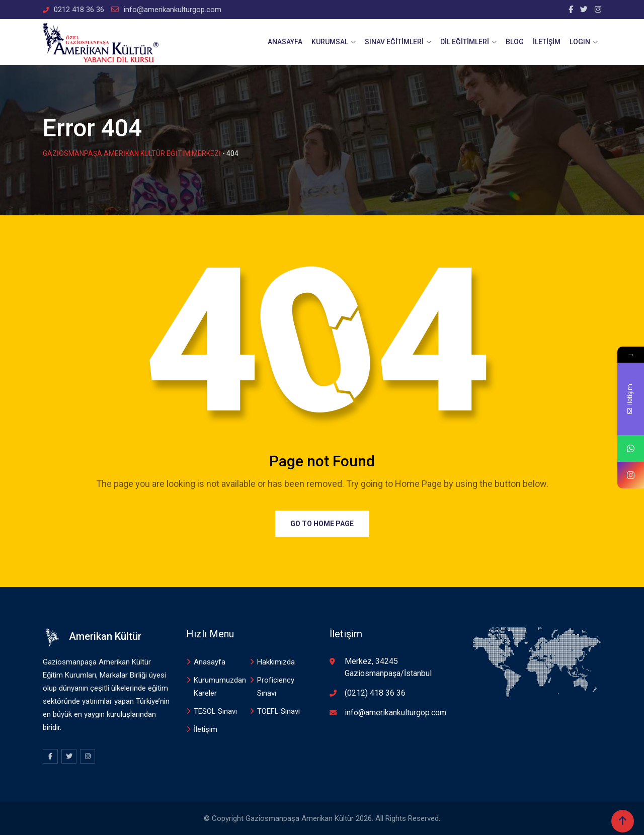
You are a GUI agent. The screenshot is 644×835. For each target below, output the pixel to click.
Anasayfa (285, 42)
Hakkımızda (276, 662)
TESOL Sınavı (215, 711)
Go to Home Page (322, 524)
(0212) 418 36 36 (375, 693)
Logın (580, 42)
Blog (515, 42)
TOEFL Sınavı (278, 711)
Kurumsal (330, 42)
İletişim (547, 42)
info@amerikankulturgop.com (173, 10)
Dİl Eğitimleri (465, 42)
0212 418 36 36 (79, 10)
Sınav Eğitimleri (394, 42)
